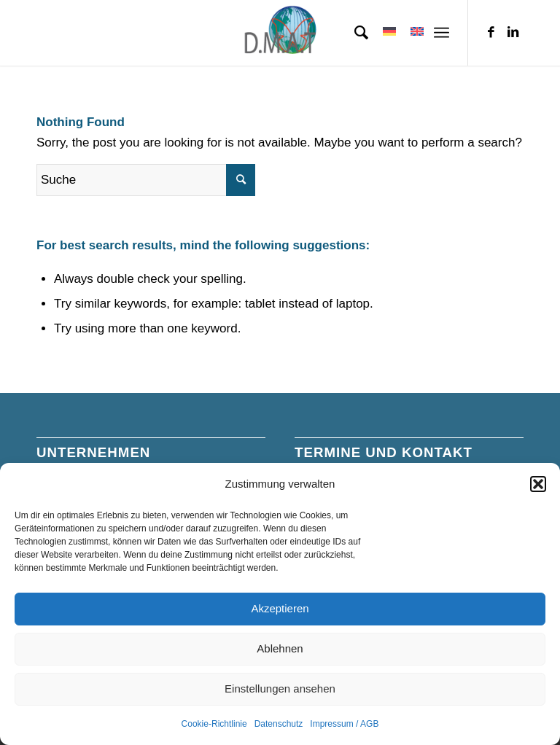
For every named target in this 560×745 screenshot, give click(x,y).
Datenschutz (279, 724)
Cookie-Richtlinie (214, 724)
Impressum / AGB (344, 724)
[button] (538, 484)
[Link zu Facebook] (491, 33)
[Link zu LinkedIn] (513, 33)
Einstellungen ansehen (280, 689)
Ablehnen (280, 648)
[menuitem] (354, 33)
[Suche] (354, 33)
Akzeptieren (280, 608)
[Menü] (442, 33)
